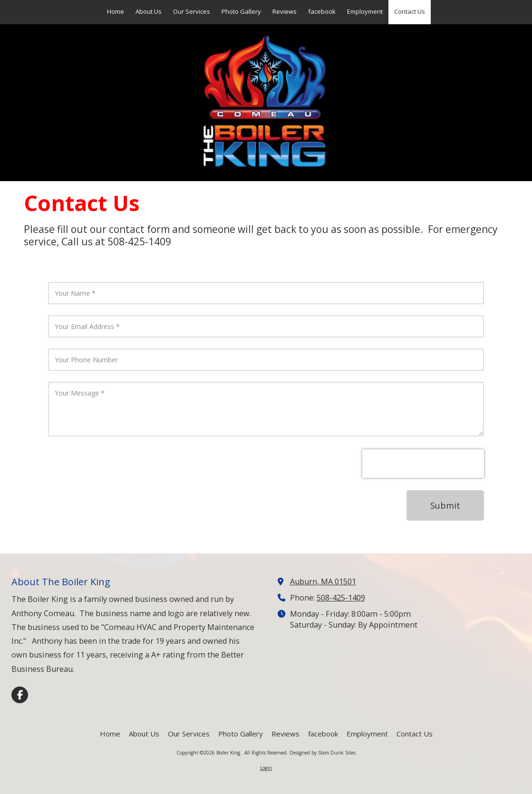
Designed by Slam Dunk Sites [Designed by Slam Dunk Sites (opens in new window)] (323, 753)
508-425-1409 (341, 598)
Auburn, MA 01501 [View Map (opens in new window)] (323, 581)
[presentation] (423, 464)
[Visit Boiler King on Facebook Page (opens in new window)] (20, 695)
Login (266, 768)
